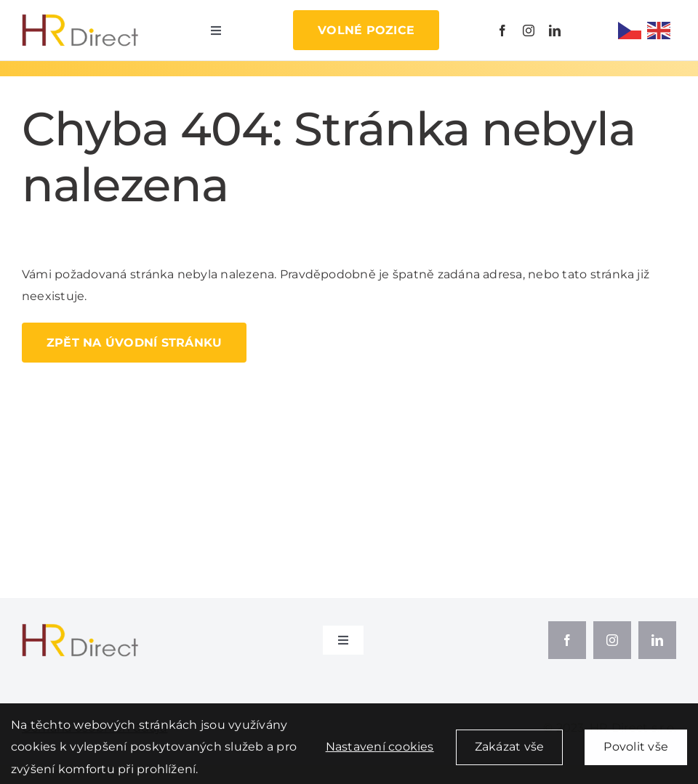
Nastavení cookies (380, 751)
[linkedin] (555, 31)
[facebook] (502, 31)
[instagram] (529, 31)
